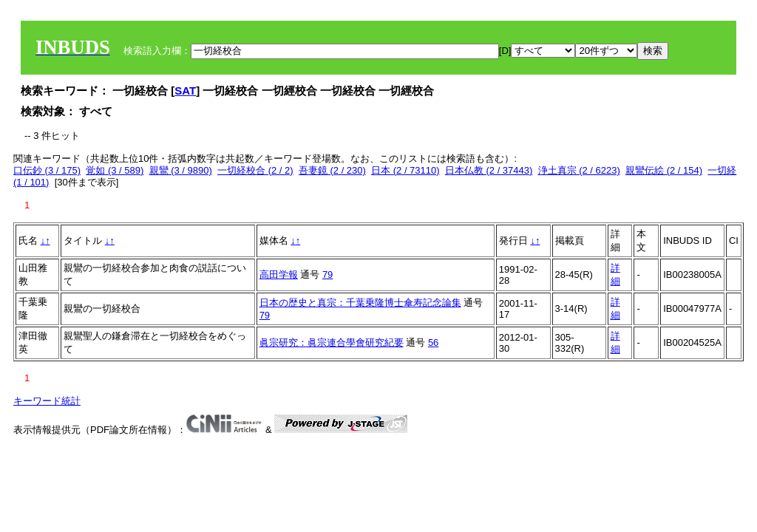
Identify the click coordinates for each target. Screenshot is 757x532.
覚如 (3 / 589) (115, 170)
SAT (185, 91)
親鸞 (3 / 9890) (181, 170)
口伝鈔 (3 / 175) (47, 170)
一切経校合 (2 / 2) (255, 170)
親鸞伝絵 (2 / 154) (664, 170)
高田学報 (279, 274)
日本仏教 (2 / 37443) (489, 170)
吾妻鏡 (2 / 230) (332, 170)
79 (327, 274)
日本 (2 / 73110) (405, 170)
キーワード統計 (47, 401)
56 (433, 342)
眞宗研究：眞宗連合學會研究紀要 (332, 342)
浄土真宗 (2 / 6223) (579, 170)
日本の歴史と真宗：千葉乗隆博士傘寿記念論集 (360, 303)
